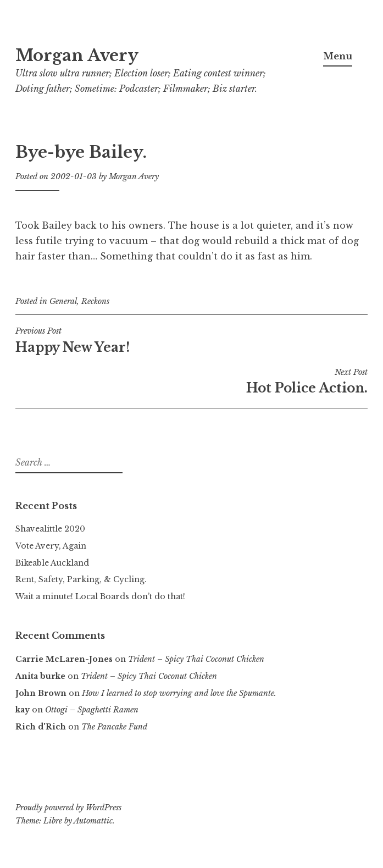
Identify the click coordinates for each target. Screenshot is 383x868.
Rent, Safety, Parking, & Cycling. (81, 579)
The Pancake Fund (114, 727)
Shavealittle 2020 (50, 529)
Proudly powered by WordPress (68, 808)
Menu (338, 56)
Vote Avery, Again (51, 546)
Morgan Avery (77, 56)
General (63, 301)
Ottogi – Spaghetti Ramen (92, 710)
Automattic (93, 821)
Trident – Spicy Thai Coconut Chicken (196, 659)
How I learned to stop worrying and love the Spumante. (179, 693)
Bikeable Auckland (52, 563)
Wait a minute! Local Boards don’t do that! (100, 596)
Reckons (95, 301)
